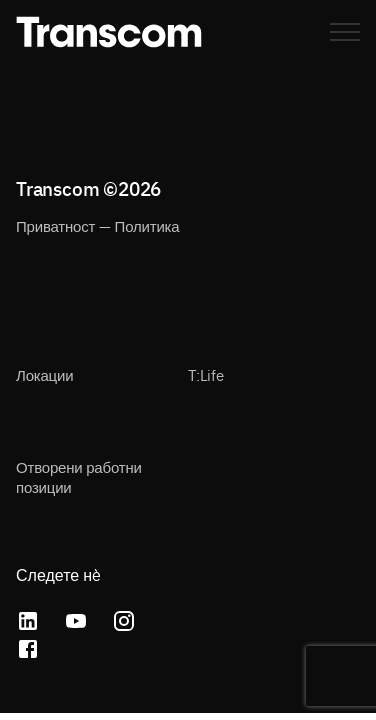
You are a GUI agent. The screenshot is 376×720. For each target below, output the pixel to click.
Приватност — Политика (97, 225)
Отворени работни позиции (79, 476)
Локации (44, 374)
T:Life (206, 374)
